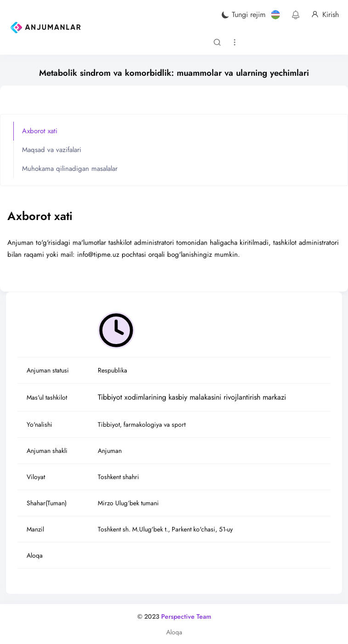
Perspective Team (186, 616)
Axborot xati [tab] (40, 131)
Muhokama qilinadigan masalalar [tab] (70, 169)
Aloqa (174, 632)
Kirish (325, 15)
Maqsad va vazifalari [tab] (52, 150)
